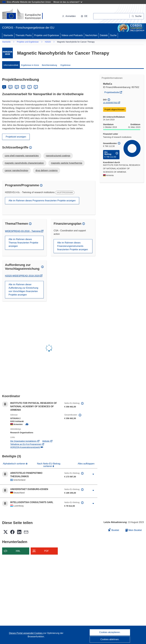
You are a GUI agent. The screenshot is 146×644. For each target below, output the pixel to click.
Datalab (104, 35)
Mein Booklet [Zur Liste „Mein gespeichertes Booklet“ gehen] (134, 530)
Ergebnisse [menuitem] (66, 65)
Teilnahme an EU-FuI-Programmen (27, 444)
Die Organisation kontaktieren (25, 441)
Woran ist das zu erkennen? (68, 2)
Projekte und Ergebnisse (46, 35)
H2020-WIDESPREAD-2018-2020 (23, 276)
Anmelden (69, 16)
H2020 (48, 42)
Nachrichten (91, 35)
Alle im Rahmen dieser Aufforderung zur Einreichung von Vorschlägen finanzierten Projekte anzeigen (23, 290)
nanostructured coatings (58, 156)
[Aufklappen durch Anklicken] (93, 474)
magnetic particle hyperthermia (67, 163)
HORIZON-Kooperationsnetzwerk (27, 447)
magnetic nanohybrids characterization (24, 163)
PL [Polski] (36, 87)
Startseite (8, 35)
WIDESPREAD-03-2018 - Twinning (23, 231)
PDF (46, 551)
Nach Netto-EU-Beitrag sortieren (49, 465)
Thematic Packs (24, 35)
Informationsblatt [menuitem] (11, 65)
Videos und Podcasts (72, 35)
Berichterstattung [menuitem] (49, 65)
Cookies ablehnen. (110, 639)
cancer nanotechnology (16, 170)
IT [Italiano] (29, 87)
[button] (84, 16)
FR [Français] (23, 87)
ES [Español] (17, 87)
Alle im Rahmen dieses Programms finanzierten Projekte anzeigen (42, 201)
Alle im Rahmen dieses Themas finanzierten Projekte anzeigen (23, 243)
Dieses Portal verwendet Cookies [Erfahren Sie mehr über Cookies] (26, 633)
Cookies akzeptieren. (110, 632)
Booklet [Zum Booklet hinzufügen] (114, 530)
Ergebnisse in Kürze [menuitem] (30, 65)
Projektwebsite (114, 92)
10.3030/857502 (110, 103)
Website (47, 441)
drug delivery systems (47, 170)
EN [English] (10, 87)
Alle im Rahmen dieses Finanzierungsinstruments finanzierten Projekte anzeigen (73, 246)
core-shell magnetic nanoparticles (22, 156)
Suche (113, 35)
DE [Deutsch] (4, 87)
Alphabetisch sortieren (14, 464)
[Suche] (137, 16)
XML (18, 551)
